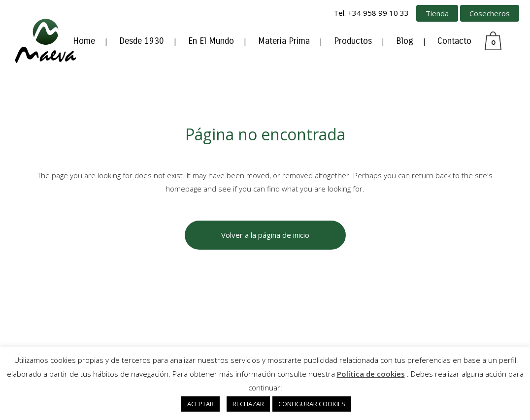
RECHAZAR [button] (248, 404)
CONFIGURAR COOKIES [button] (312, 404)
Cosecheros (490, 13)
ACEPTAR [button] (200, 404)
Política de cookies (371, 374)
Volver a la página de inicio (265, 235)
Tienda (437, 13)
